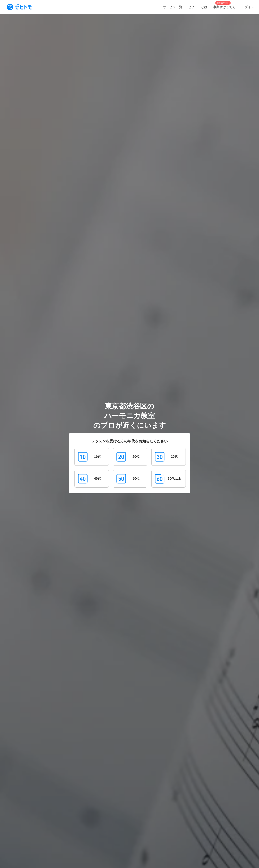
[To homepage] (19, 7)
